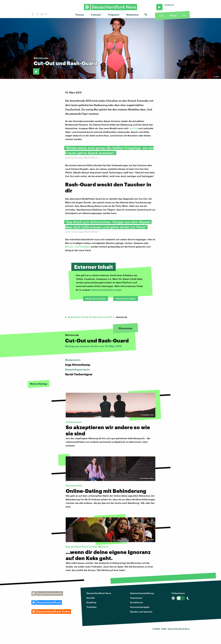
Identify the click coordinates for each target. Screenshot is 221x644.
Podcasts (96, 15)
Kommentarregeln (140, 607)
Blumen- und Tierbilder (77, 247)
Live (161, 16)
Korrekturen (137, 602)
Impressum (136, 598)
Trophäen (91, 607)
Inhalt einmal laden (95, 298)
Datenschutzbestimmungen (107, 290)
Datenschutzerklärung (142, 593)
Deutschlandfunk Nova (99, 593)
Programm (114, 15)
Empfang (91, 602)
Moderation (133, 15)
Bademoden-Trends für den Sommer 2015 (90, 317)
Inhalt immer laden (126, 298)
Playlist (173, 16)
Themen (80, 15)
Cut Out (133, 128)
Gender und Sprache (141, 612)
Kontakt (91, 598)
